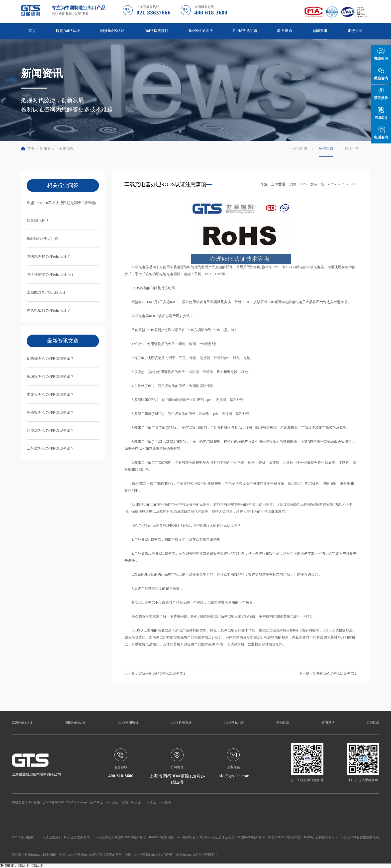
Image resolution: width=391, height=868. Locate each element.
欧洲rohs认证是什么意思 (217, 837)
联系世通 (285, 31)
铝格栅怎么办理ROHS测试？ (50, 359)
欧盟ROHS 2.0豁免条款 (285, 837)
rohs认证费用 (49, 837)
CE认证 (23, 866)
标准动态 (66, 149)
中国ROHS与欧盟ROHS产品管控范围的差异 (91, 855)
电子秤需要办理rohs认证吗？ (50, 274)
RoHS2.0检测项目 (162, 837)
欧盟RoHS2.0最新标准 (130, 837)
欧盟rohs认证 (131, 802)
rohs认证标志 (102, 837)
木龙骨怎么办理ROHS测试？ (50, 394)
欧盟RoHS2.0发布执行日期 (195, 855)
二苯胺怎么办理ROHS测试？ (50, 448)
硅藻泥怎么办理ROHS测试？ (50, 430)
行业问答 (352, 149)
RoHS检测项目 (157, 31)
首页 (32, 31)
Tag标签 (34, 802)
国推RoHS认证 (112, 31)
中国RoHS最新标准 (251, 837)
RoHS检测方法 (201, 31)
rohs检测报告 (186, 837)
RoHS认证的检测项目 (319, 837)
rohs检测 (165, 802)
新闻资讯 (320, 31)
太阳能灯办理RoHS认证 (46, 292)
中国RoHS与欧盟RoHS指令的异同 (149, 855)
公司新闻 (300, 149)
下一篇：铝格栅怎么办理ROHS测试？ (328, 674)
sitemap (82, 802)
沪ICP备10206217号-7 (58, 802)
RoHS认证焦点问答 (43, 239)
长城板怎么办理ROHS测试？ (50, 376)
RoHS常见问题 (245, 31)
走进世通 (355, 31)
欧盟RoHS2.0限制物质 (40, 855)
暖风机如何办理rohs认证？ (49, 310)
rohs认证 (112, 802)
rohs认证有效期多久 (75, 837)
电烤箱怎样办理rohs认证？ (49, 256)
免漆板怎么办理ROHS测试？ (50, 412)
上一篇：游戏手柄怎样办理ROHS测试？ (155, 674)
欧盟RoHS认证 (68, 31)
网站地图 (18, 802)
